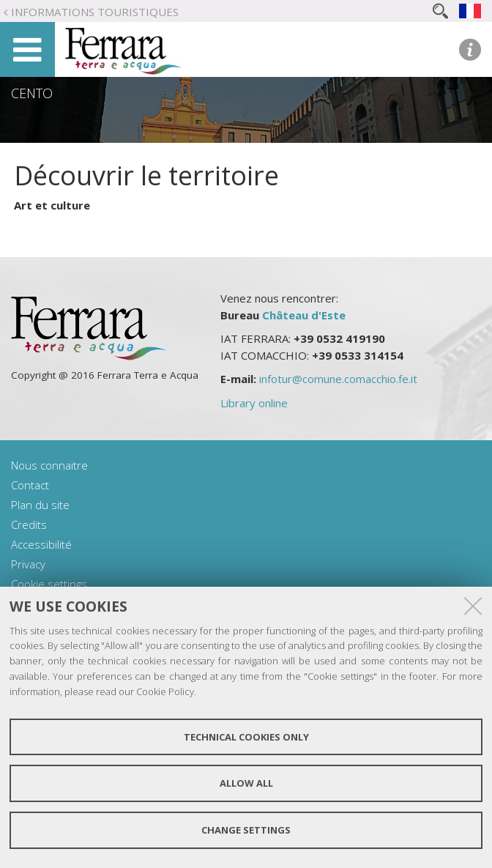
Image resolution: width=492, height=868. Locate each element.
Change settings (246, 830)
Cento (32, 93)
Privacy (28, 564)
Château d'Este (304, 315)
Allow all (246, 783)
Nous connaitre (49, 465)
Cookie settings (49, 584)
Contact (30, 485)
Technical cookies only (246, 737)
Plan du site (40, 505)
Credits (29, 524)
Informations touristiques (95, 12)
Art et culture (52, 205)
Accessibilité (41, 544)
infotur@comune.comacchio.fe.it (338, 379)
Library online (254, 403)
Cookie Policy (165, 691)
